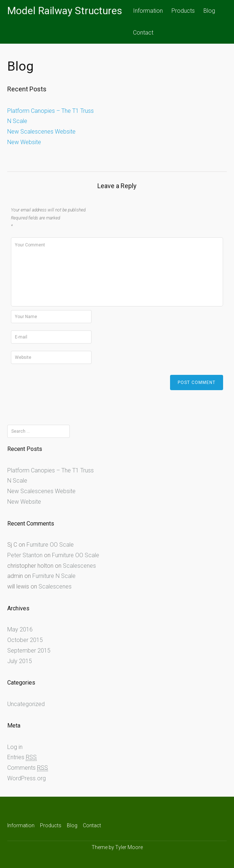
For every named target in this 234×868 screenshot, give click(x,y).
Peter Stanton (25, 555)
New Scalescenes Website (41, 132)
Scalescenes (79, 566)
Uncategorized (26, 704)
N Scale (17, 121)
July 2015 (20, 661)
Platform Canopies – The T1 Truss (51, 111)
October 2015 (25, 640)
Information (148, 11)
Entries (22, 757)
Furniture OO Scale (50, 545)
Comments (28, 768)
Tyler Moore (129, 847)
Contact (143, 33)
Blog (209, 11)
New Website (24, 142)
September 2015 (29, 651)
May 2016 (20, 629)
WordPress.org (27, 778)
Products (183, 11)
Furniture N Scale (54, 576)
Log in (15, 747)
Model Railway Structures (65, 11)
